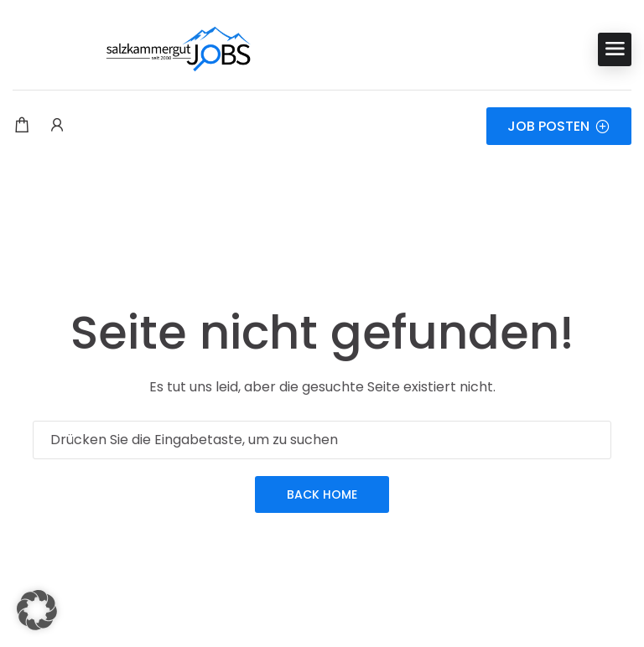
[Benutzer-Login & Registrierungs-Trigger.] (57, 127)
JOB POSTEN (559, 126)
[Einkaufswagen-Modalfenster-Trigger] (22, 127)
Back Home (322, 494)
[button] (37, 610)
